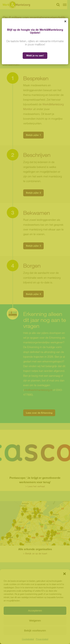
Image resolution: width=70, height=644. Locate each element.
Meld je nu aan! (35, 55)
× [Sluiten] (65, 21)
